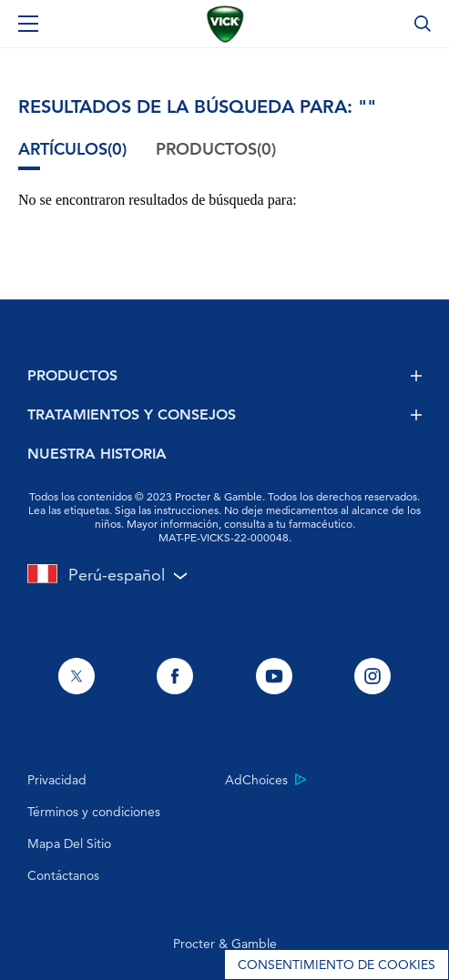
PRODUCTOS (224, 375)
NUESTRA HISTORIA (97, 454)
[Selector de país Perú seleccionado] (224, 575)
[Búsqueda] (423, 24)
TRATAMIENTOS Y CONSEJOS (224, 414)
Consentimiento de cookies (337, 965)
